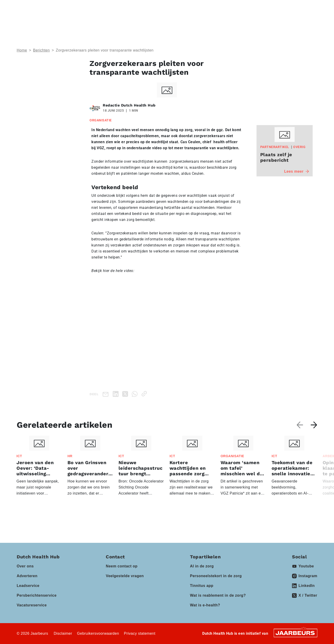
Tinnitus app (202, 586)
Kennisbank (226, 21)
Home (22, 50)
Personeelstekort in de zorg (216, 576)
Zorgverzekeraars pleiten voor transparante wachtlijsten (104, 50)
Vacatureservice (32, 605)
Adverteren (27, 576)
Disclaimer (63, 633)
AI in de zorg (202, 566)
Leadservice (28, 586)
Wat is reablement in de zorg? (218, 595)
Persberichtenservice (37, 595)
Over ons (25, 566)
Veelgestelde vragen (125, 576)
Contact (254, 7)
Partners (193, 21)
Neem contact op (122, 566)
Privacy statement (140, 633)
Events (165, 21)
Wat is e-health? (205, 605)
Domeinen (135, 21)
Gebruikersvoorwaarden (98, 633)
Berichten (42, 50)
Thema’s (103, 21)
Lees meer (297, 171)
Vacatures (254, 21)
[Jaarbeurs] (295, 633)
